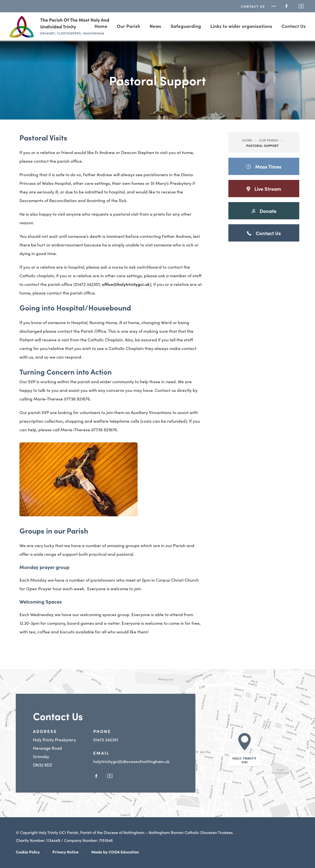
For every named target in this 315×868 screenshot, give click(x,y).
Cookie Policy (28, 852)
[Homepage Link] (59, 36)
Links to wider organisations (241, 26)
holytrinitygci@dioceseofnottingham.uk (131, 761)
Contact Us (253, 6)
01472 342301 (106, 740)
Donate (265, 213)
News (155, 26)
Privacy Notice (65, 852)
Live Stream (264, 191)
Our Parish (128, 26)
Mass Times (264, 166)
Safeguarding (186, 26)
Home (247, 140)
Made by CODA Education (115, 852)
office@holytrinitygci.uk (126, 284)
